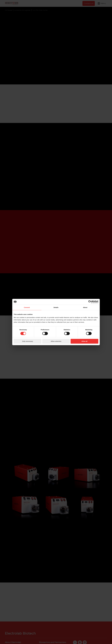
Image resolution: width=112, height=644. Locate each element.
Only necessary (28, 341)
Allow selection (56, 341)
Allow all (84, 341)
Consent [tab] (27, 307)
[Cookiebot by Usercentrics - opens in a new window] (90, 302)
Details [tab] (56, 307)
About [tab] (85, 307)
